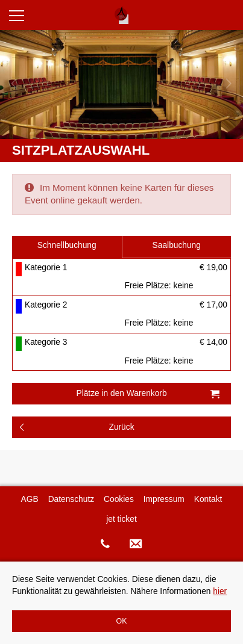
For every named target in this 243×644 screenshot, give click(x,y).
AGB (30, 499)
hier (220, 591)
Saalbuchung (177, 245)
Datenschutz (71, 499)
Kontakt (208, 499)
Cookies (119, 499)
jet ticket (121, 519)
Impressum (164, 499)
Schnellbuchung (67, 245)
